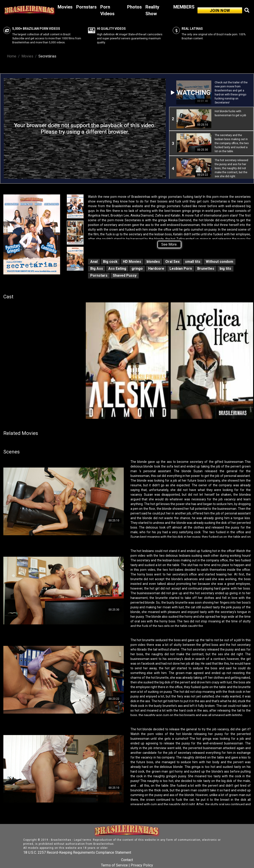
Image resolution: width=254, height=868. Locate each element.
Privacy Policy (142, 865)
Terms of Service (114, 865)
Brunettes (206, 269)
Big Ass (97, 269)
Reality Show (152, 10)
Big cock (110, 262)
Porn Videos (107, 10)
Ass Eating (117, 269)
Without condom (219, 262)
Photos (134, 7)
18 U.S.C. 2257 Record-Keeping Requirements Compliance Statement (77, 852)
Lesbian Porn (181, 269)
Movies (65, 7)
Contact (127, 860)
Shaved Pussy (125, 275)
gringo (137, 269)
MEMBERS (184, 7)
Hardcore (156, 269)
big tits (225, 269)
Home (12, 56)
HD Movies (132, 262)
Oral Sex (172, 262)
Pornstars (86, 7)
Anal (94, 262)
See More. (169, 244)
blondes (153, 262)
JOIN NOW (220, 10)
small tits (193, 262)
